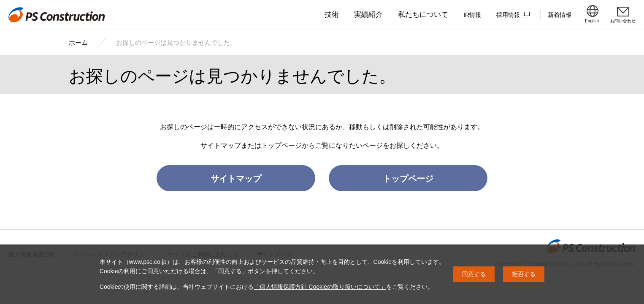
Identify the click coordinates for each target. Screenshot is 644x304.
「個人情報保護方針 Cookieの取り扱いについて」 (320, 287)
